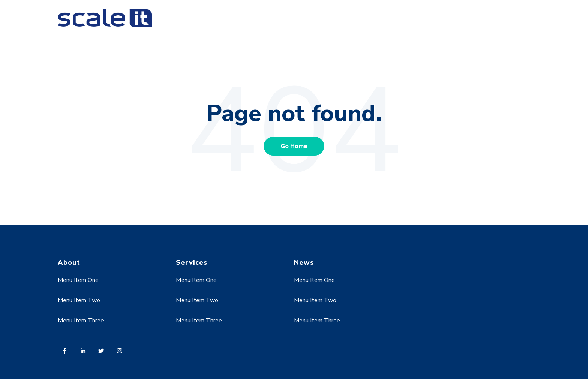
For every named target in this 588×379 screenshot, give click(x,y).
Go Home (294, 146)
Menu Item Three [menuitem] (81, 321)
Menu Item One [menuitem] (78, 280)
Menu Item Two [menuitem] (79, 300)
